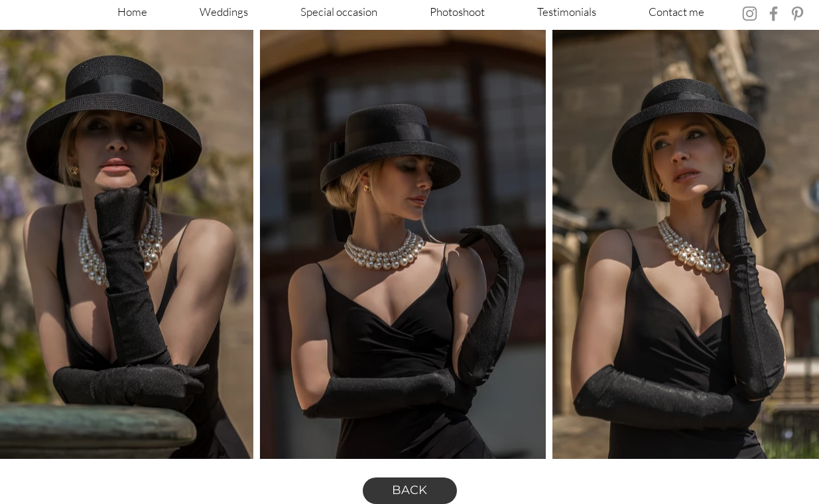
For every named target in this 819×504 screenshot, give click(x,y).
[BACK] (410, 491)
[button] (224, 12)
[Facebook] (774, 14)
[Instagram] (750, 14)
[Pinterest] (797, 14)
